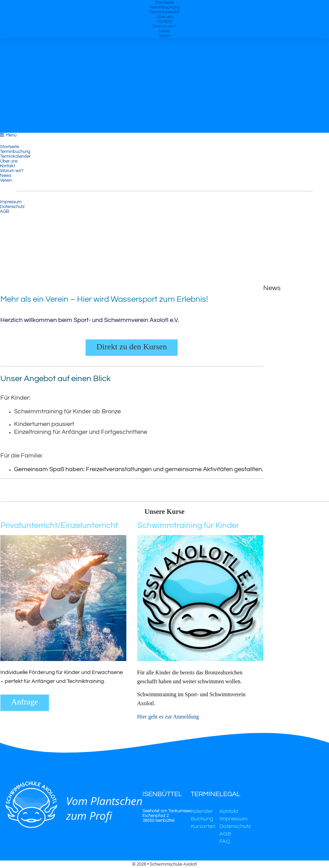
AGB (5, 211)
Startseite (164, 2)
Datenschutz (12, 207)
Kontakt (165, 22)
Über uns (164, 17)
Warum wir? (164, 26)
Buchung (202, 819)
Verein (164, 36)
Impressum (11, 202)
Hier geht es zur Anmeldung (169, 717)
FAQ (225, 841)
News (164, 31)
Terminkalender (164, 12)
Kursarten (203, 826)
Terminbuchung (164, 7)
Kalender (202, 811)
